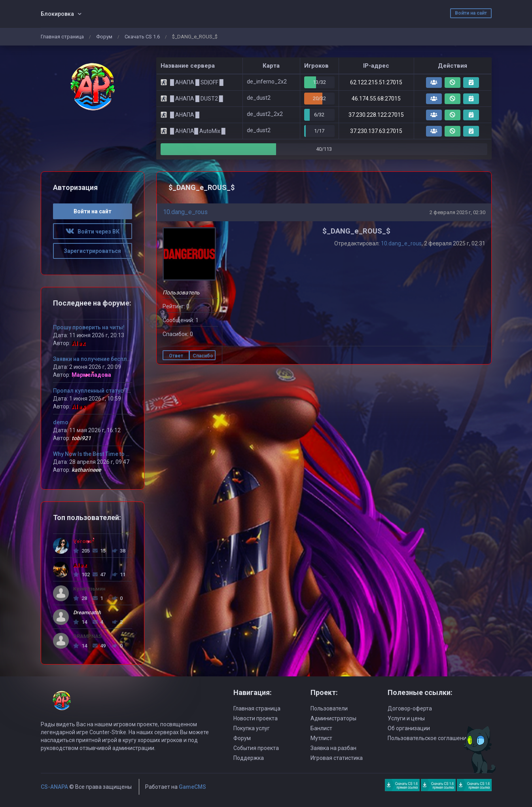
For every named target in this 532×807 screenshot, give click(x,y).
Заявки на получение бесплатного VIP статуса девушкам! (131, 359)
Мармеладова (91, 375)
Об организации (409, 728)
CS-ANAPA (54, 787)
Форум (104, 37)
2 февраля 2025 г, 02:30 (457, 212)
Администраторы (333, 718)
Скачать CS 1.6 (142, 37)
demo (61, 422)
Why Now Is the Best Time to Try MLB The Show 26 (116, 454)
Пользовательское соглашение (429, 738)
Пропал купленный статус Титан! (97, 391)
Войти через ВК (93, 232)
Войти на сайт (471, 13)
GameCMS (192, 787)
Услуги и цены (406, 718)
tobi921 (81, 438)
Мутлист (321, 738)
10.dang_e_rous (185, 212)
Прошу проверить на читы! (89, 327)
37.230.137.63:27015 (376, 131)
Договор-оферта (410, 708)
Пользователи (329, 708)
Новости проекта (256, 718)
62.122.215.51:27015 (376, 82)
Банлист (321, 728)
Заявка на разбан (333, 748)
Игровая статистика (337, 758)
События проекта (256, 748)
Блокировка (57, 14)
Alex (79, 343)
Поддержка (249, 758)
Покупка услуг (252, 728)
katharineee (86, 470)
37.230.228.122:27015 (376, 115)
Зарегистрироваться (92, 251)
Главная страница (62, 37)
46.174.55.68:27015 (376, 99)
